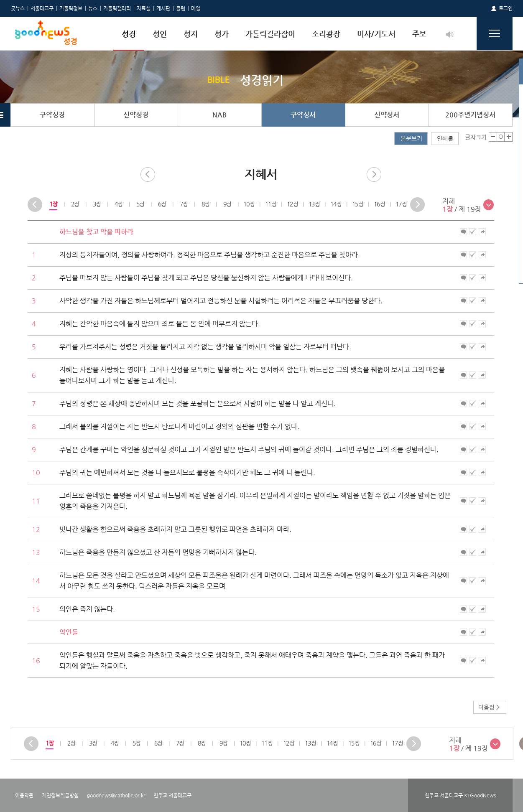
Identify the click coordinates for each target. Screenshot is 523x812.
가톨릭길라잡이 (270, 34)
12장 (292, 204)
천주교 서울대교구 (172, 795)
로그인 (506, 8)
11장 (271, 204)
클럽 (181, 8)
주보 (419, 34)
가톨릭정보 (71, 8)
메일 (196, 8)
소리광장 (326, 34)
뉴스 (93, 8)
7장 (183, 204)
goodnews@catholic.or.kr (116, 795)
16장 (379, 204)
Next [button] (417, 205)
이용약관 (24, 795)
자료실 (144, 8)
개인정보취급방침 (60, 795)
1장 (53, 204)
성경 (129, 34)
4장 (118, 204)
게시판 (163, 8)
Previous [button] (35, 205)
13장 (314, 204)
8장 (205, 204)
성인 (160, 34)
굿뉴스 (18, 8)
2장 (75, 204)
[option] (53, 204)
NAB (219, 115)
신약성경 (136, 115)
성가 (222, 34)
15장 (358, 204)
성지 (191, 34)
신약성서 (387, 115)
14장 (336, 204)
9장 (227, 204)
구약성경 (52, 115)
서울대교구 (42, 8)
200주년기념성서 (470, 115)
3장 (96, 204)
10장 (249, 204)
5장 (140, 204)
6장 (162, 204)
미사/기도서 (376, 34)
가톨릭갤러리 (117, 8)
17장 (401, 204)
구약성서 (303, 115)
